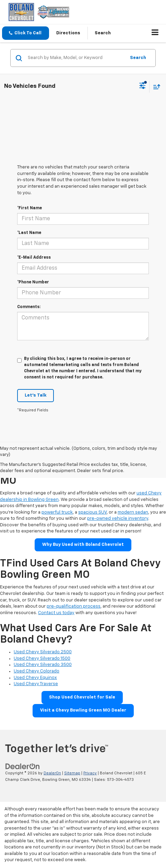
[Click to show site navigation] (155, 33)
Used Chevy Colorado (37, 671)
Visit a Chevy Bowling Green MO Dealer (83, 710)
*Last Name (29, 233)
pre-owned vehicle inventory (118, 519)
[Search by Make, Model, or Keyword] (76, 58)
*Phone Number (33, 282)
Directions (68, 33)
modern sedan (133, 512)
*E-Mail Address (34, 258)
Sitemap (72, 773)
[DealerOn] (23, 767)
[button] (26, 33)
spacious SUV (92, 512)
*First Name (29, 208)
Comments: (29, 307)
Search (138, 58)
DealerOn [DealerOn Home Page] (52, 773)
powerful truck (57, 512)
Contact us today (56, 613)
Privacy (90, 773)
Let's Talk (35, 395)
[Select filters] (143, 86)
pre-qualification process (74, 606)
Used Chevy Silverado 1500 (42, 659)
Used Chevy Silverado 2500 (43, 652)
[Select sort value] (155, 87)
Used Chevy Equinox (35, 678)
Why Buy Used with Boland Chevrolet (83, 545)
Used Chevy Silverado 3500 (43, 665)
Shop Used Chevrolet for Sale (82, 697)
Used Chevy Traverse (36, 684)
